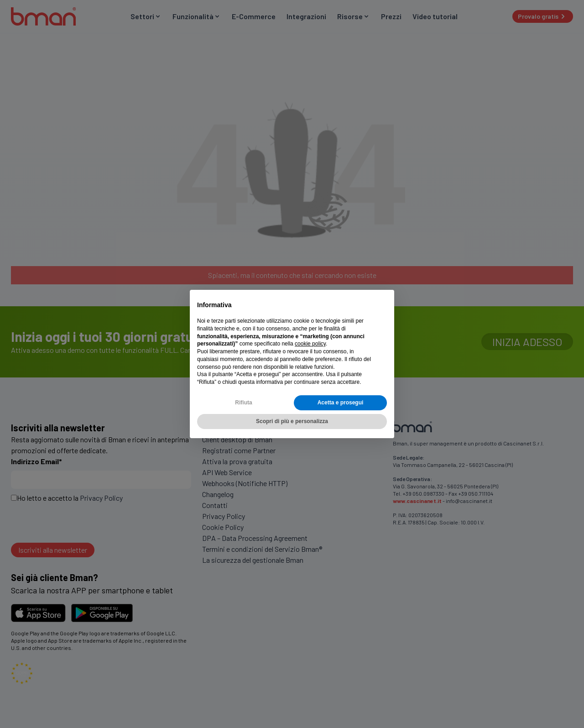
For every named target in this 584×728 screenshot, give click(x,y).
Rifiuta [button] (243, 403)
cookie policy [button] (310, 344)
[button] (382, 304)
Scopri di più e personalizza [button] (292, 421)
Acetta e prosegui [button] (341, 403)
